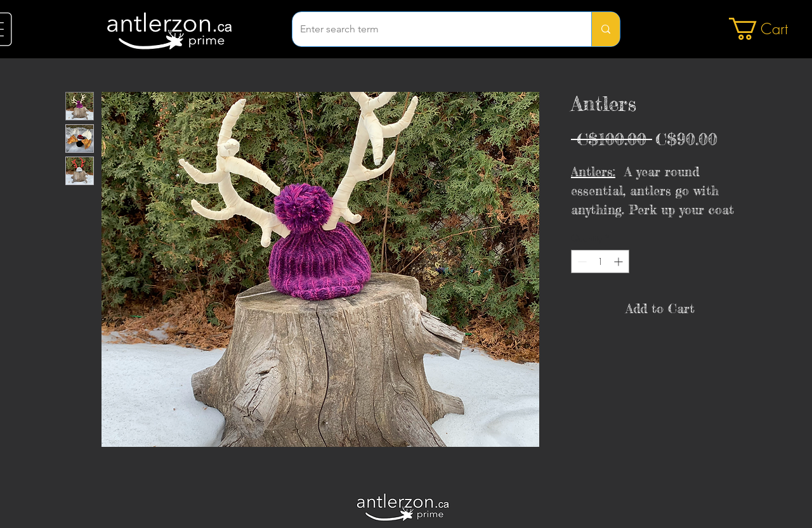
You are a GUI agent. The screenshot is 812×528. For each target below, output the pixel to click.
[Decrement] (581, 261)
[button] (770, 29)
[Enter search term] (432, 29)
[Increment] (619, 261)
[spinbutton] (600, 261)
